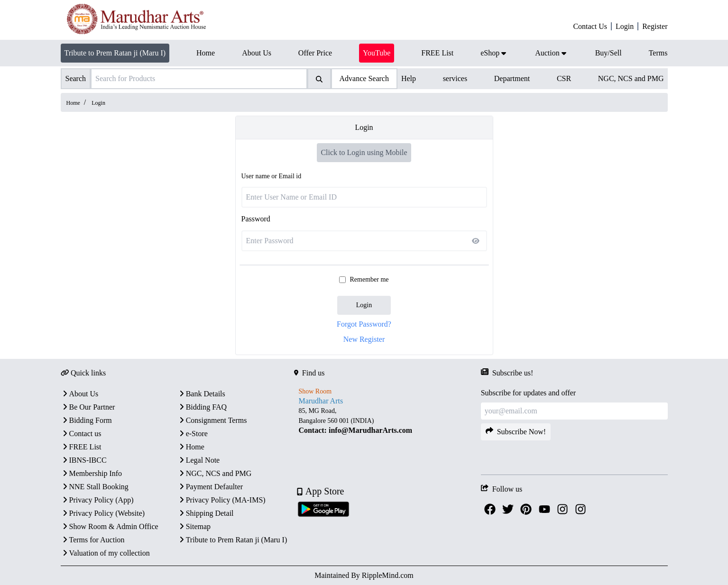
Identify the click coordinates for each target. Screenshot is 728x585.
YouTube (377, 53)
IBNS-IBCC (84, 460)
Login (364, 305)
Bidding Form (86, 420)
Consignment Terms (212, 420)
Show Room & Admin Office (110, 526)
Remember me (369, 279)
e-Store (193, 434)
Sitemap (194, 526)
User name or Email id (272, 176)
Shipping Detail (206, 513)
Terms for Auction (93, 540)
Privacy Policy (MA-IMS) (221, 500)
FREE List (81, 447)
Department (512, 78)
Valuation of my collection (105, 553)
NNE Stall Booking (95, 487)
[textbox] (387, 421)
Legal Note (199, 460)
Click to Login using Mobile (364, 152)
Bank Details (201, 394)
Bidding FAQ (202, 407)
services (455, 78)
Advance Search (364, 78)
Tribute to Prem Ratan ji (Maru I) (115, 53)
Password (256, 219)
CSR (564, 78)
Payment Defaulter (210, 487)
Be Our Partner (88, 407)
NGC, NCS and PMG (631, 78)
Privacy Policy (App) (97, 500)
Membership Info (92, 473)
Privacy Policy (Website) (103, 513)
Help (409, 78)
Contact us (81, 434)
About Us (80, 394)
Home (73, 103)
